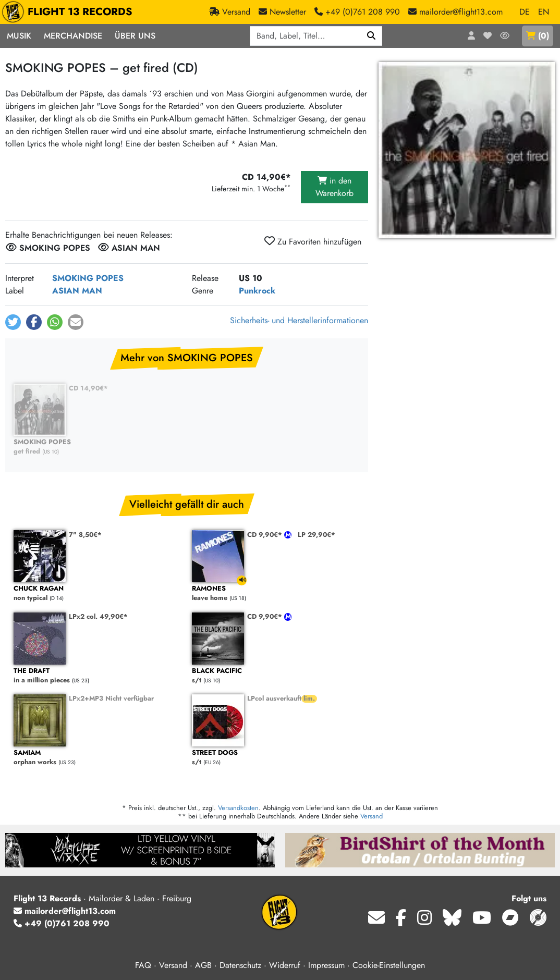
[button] (13, 322)
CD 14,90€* (88, 388)
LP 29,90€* (316, 535)
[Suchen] (372, 36)
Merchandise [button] (73, 36)
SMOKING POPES (88, 278)
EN (544, 12)
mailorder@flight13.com (65, 911)
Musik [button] (19, 36)
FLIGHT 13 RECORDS (70, 12)
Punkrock (257, 291)
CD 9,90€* (266, 535)
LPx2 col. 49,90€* (98, 616)
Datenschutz (240, 965)
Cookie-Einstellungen (389, 965)
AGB (203, 965)
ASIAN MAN (77, 291)
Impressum (326, 965)
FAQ (143, 965)
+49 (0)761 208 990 (62, 923)
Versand (372, 816)
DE (525, 12)
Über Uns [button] (135, 36)
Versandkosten (238, 808)
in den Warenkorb (334, 187)
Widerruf (285, 965)
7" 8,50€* (85, 535)
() (538, 36)
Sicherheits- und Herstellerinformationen (299, 320)
